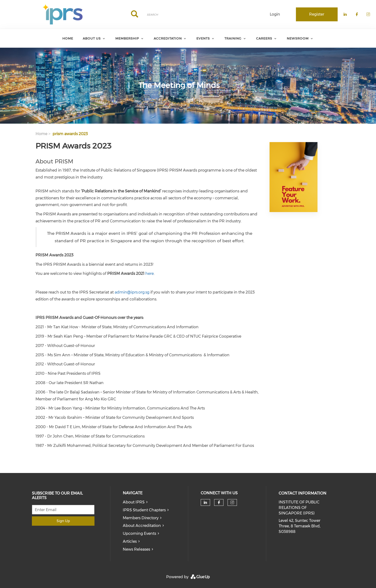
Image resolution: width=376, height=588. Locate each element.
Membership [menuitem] (127, 38)
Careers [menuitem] (264, 38)
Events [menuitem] (203, 38)
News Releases (136, 549)
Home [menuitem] (68, 38)
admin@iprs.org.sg (132, 292)
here (150, 274)
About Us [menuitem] (92, 38)
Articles (130, 541)
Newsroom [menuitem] (298, 38)
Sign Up (63, 521)
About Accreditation (142, 526)
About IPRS (134, 502)
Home (41, 134)
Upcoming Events (139, 533)
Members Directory (141, 518)
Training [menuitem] (233, 38)
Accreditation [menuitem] (168, 38)
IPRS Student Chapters (144, 510)
